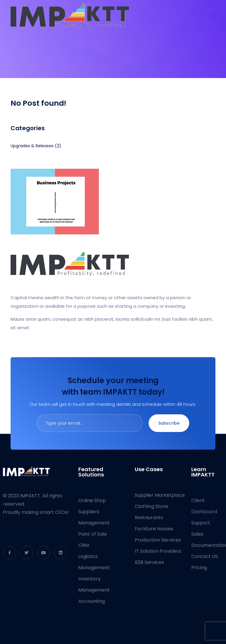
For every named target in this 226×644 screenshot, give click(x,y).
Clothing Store (151, 506)
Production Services (158, 540)
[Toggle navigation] (212, 16)
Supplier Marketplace (160, 495)
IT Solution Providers (158, 551)
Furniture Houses (154, 529)
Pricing (199, 568)
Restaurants (149, 518)
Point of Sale (93, 534)
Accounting (92, 601)
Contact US (205, 556)
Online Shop (92, 500)
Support (201, 523)
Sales (197, 534)
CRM (84, 545)
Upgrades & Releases (32, 146)
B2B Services (149, 562)
